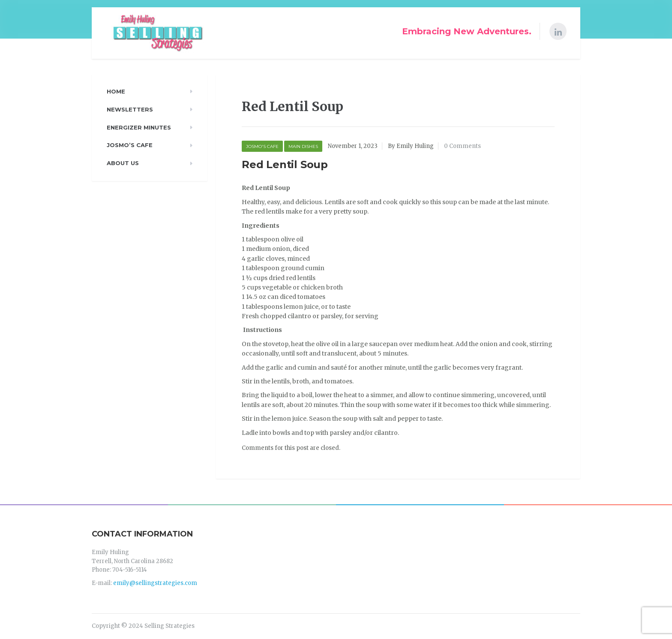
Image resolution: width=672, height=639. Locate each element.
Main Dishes (303, 146)
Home (116, 91)
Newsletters (130, 109)
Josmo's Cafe (262, 146)
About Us (123, 163)
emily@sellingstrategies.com (155, 583)
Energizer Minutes (139, 127)
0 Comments (462, 146)
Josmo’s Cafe (130, 145)
